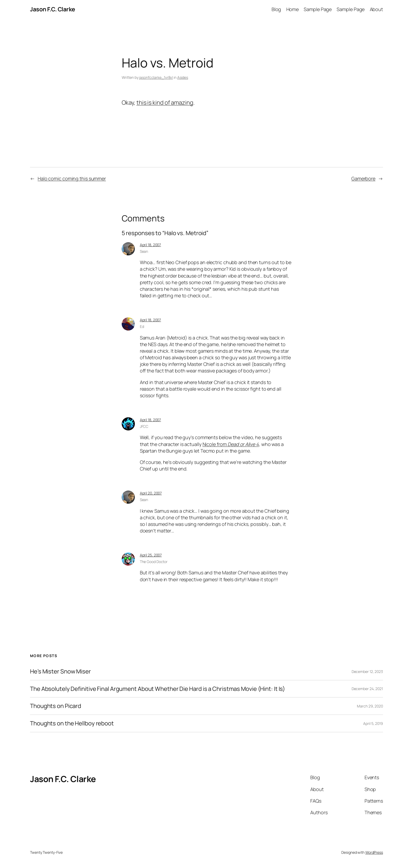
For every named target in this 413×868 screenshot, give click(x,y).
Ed (142, 326)
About (377, 9)
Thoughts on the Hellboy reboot (72, 723)
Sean (144, 251)
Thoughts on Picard (56, 706)
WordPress (374, 852)
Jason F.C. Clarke (53, 9)
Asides (183, 77)
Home (293, 9)
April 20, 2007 (151, 493)
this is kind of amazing (165, 103)
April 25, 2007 (151, 555)
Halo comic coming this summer (72, 178)
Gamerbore (363, 178)
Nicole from (231, 444)
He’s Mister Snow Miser (60, 671)
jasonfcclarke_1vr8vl (156, 77)
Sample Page (318, 9)
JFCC (144, 426)
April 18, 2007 (151, 245)
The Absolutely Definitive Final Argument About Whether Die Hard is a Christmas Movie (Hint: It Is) (158, 689)
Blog (276, 9)
